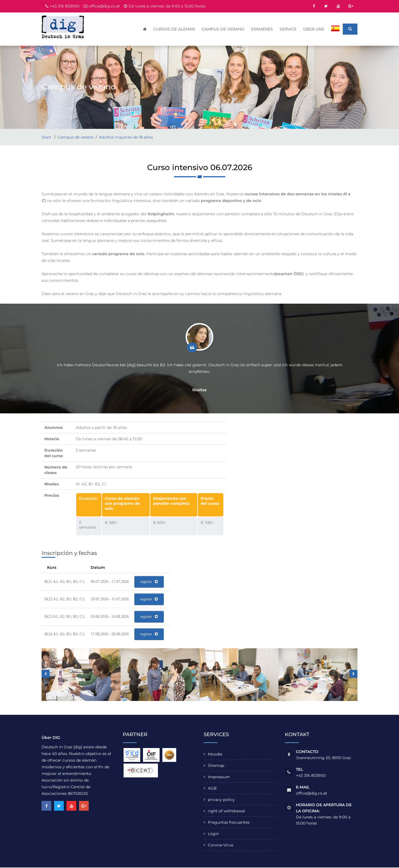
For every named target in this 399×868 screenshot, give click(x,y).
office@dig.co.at (104, 6)
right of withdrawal (226, 811)
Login (213, 834)
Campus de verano (223, 29)
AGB (212, 789)
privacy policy (221, 800)
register (149, 582)
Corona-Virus (221, 846)
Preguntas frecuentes (229, 823)
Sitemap (216, 766)
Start (47, 138)
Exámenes (262, 29)
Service (288, 29)
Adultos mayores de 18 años (126, 138)
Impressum (219, 777)
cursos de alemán (174, 29)
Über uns (314, 29)
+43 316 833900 (65, 6)
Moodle (215, 755)
